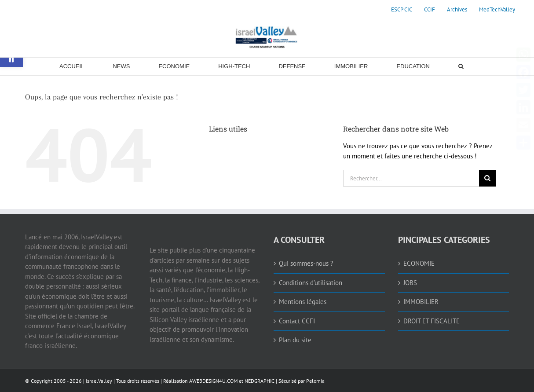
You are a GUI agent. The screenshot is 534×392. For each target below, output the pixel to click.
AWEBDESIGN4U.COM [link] (213, 381)
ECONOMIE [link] (419, 263)
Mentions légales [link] (303, 302)
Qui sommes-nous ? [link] (306, 263)
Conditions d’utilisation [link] (311, 283)
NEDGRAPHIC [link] (259, 381)
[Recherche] (487, 178)
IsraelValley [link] (99, 381)
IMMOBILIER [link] (421, 302)
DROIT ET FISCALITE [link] (432, 321)
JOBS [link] (410, 283)
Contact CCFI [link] (297, 321)
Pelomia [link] (315, 381)
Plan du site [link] (295, 340)
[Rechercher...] (411, 178)
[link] (402, 10)
